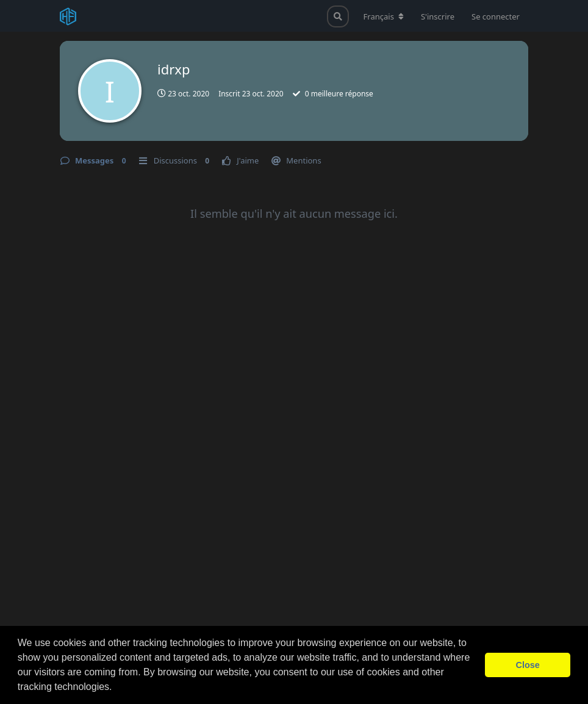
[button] (117, 688)
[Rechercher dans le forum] (338, 16)
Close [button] (528, 665)
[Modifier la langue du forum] (384, 16)
